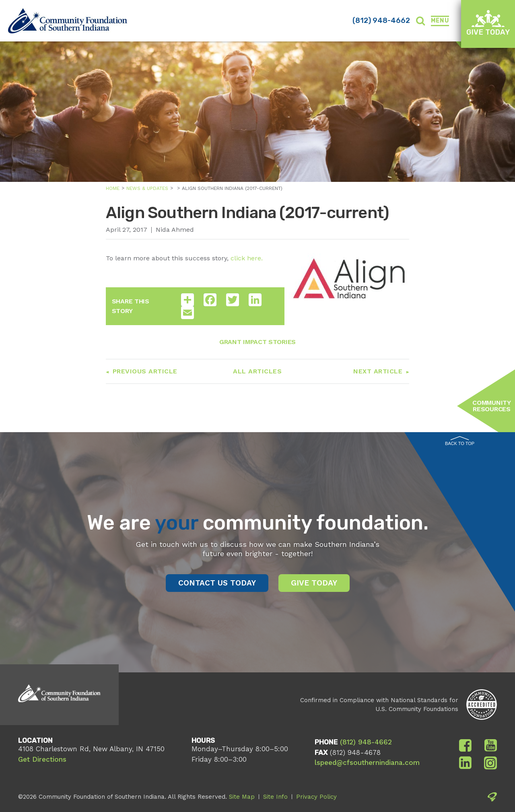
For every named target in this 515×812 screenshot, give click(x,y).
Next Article (378, 371)
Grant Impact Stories (257, 342)
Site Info (275, 797)
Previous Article (145, 371)
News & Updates (147, 188)
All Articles (257, 371)
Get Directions (42, 759)
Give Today (488, 23)
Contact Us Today (217, 583)
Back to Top (460, 441)
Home (113, 188)
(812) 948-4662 (381, 21)
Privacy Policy (316, 797)
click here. (247, 258)
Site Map (242, 797)
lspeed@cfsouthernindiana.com (367, 763)
